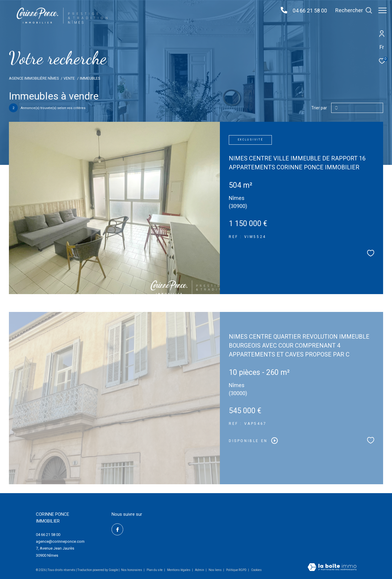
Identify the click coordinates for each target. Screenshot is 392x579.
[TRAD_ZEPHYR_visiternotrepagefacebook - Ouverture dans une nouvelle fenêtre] (118, 529)
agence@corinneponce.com (60, 541)
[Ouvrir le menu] (383, 10)
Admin (200, 570)
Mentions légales (179, 570)
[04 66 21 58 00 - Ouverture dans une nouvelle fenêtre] (281, 11)
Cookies (256, 570)
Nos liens (215, 570)
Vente (69, 78)
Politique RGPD (236, 570)
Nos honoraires (132, 570)
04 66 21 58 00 (307, 11)
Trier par (319, 108)
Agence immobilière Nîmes (34, 78)
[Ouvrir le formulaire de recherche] (351, 10)
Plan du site (155, 570)
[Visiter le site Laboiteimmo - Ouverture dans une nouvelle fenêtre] (332, 568)
